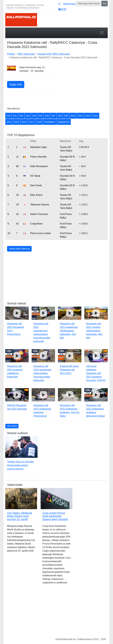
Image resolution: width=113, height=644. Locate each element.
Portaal (11, 54)
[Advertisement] (83, 84)
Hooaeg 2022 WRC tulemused (54, 54)
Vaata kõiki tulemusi (19, 249)
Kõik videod (12, 426)
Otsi (105, 4)
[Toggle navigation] (102, 33)
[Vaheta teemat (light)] (69, 4)
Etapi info (16, 84)
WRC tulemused (26, 54)
